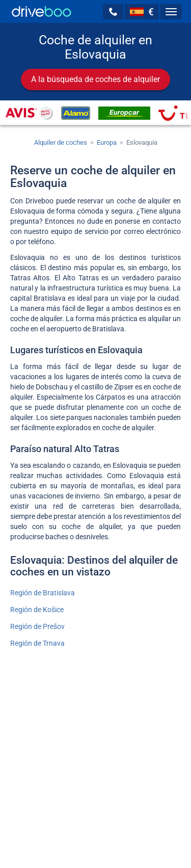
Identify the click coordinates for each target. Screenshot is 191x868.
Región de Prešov (37, 626)
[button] (113, 12)
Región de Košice (37, 610)
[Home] (42, 11)
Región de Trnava (37, 643)
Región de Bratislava (43, 593)
